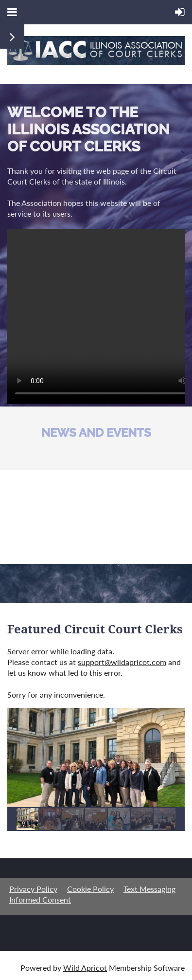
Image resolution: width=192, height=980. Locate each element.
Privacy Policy (33, 889)
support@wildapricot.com (122, 662)
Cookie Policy (90, 889)
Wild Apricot (85, 968)
